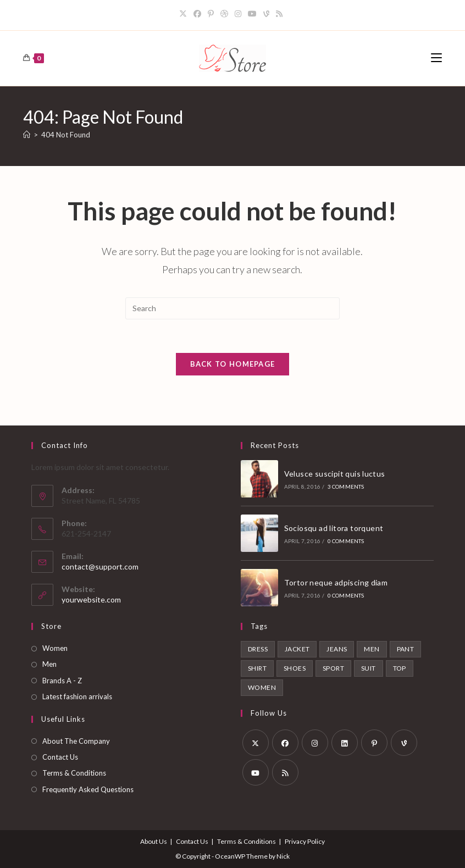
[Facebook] (197, 14)
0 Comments (346, 541)
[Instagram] (238, 14)
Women (55, 648)
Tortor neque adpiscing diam (336, 582)
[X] (185, 14)
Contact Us (60, 757)
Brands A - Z (62, 681)
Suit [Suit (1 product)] (369, 668)
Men (49, 664)
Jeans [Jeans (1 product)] (337, 649)
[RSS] (279, 14)
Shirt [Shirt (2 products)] (257, 668)
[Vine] (266, 14)
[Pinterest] (211, 14)
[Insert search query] (232, 308)
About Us (154, 841)
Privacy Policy (305, 841)
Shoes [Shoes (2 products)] (295, 668)
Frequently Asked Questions (88, 789)
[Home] (27, 135)
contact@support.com (100, 566)
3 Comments (346, 486)
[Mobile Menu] (436, 58)
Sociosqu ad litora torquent (334, 528)
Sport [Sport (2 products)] (333, 668)
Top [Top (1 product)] (400, 668)
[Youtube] (252, 14)
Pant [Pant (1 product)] (406, 649)
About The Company (76, 741)
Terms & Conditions (74, 773)
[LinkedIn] (345, 743)
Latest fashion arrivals (77, 696)
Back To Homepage (233, 364)
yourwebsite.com (91, 599)
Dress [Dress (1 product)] (258, 649)
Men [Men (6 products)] (372, 649)
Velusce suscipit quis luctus (335, 474)
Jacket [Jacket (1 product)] (297, 649)
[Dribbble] (224, 14)
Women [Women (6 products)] (262, 687)
